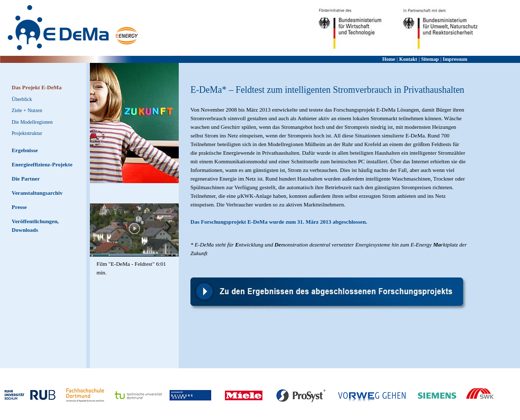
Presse (19, 207)
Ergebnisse (25, 150)
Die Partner (26, 179)
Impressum (455, 59)
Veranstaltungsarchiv (37, 193)
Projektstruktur (27, 133)
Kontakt (408, 59)
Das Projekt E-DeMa (37, 87)
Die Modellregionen (32, 122)
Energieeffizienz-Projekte (42, 164)
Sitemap (430, 59)
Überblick (22, 99)
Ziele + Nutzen (27, 110)
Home (389, 59)
